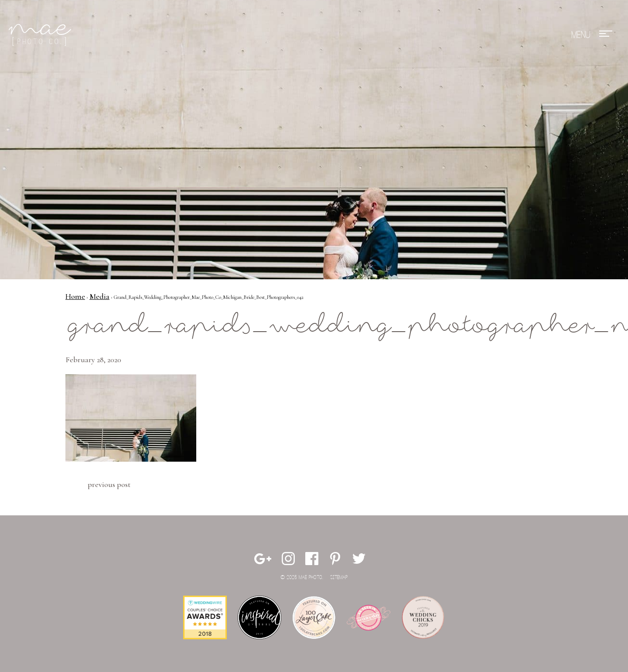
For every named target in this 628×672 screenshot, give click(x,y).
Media (99, 296)
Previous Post (109, 484)
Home (75, 296)
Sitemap (339, 578)
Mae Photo (41, 35)
